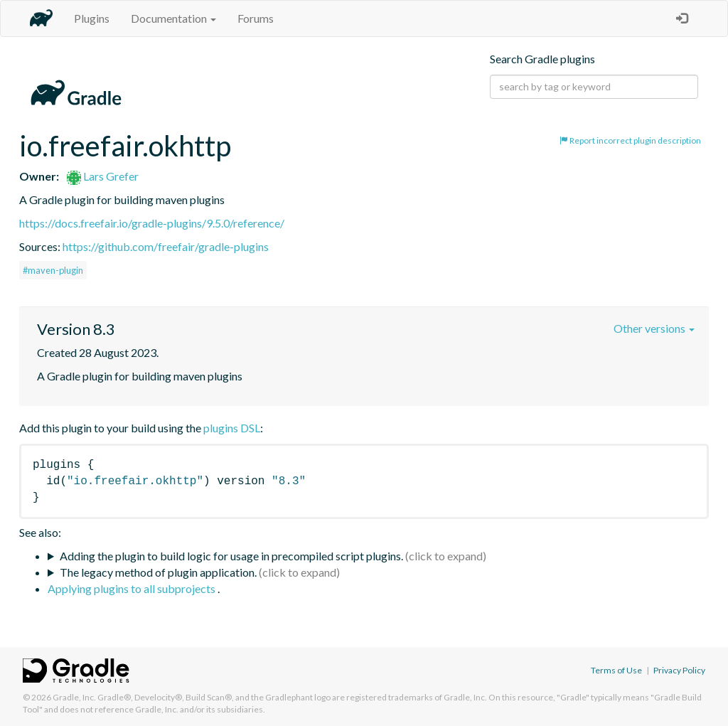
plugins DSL (232, 428)
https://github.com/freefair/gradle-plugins (166, 246)
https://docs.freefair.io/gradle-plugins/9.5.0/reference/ (152, 223)
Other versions (654, 328)
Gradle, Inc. (74, 697)
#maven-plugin (53, 270)
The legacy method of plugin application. (158, 572)
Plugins (92, 18)
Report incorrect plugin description (630, 140)
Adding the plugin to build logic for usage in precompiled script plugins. (231, 556)
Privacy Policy (679, 670)
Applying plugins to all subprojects (133, 588)
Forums (256, 18)
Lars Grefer (103, 176)
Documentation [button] (173, 18)
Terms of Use (616, 670)
